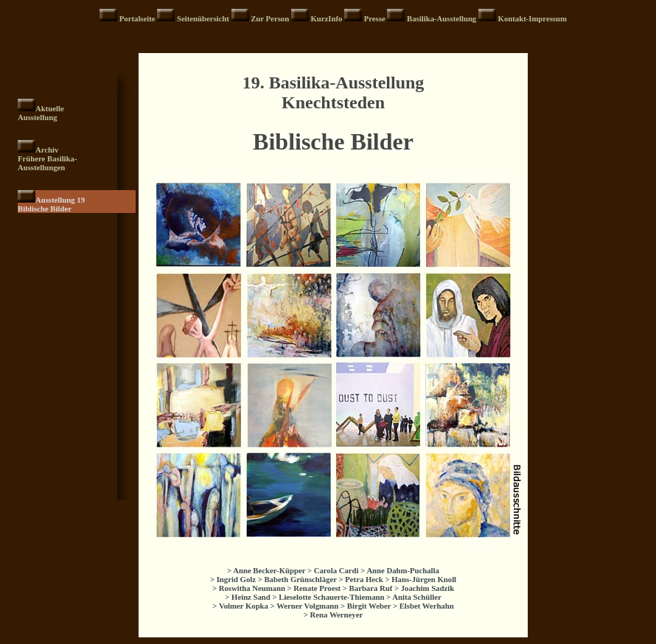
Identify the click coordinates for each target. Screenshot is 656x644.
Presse (376, 18)
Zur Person (271, 18)
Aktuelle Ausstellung (41, 113)
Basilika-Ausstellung (443, 18)
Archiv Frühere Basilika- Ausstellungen (48, 158)
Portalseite (139, 18)
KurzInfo (327, 18)
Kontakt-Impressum (533, 18)
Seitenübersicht (204, 18)
